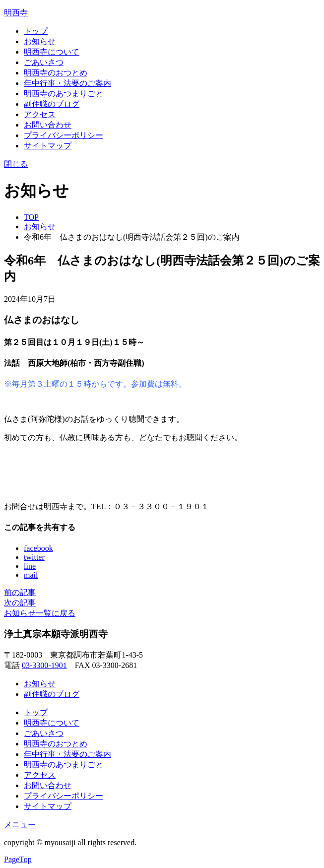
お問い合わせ (48, 125)
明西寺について (52, 52)
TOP (31, 217)
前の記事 (20, 592)
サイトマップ (48, 146)
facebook (38, 548)
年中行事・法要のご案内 (67, 83)
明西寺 (16, 13)
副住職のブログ (52, 104)
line (30, 566)
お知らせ (40, 41)
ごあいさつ (44, 62)
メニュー (20, 825)
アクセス (40, 114)
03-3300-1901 (44, 665)
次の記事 (20, 603)
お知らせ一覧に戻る (40, 613)
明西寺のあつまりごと (64, 94)
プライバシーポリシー (64, 135)
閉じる (16, 164)
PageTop (18, 859)
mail (31, 575)
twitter (34, 557)
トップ (36, 31)
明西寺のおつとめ (56, 73)
